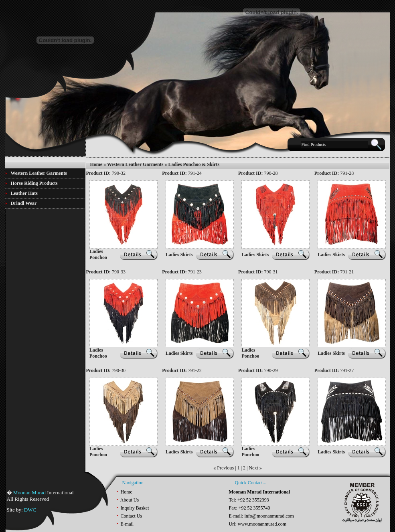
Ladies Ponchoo (98, 254)
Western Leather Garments (135, 164)
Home (96, 164)
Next (253, 468)
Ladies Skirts (179, 255)
